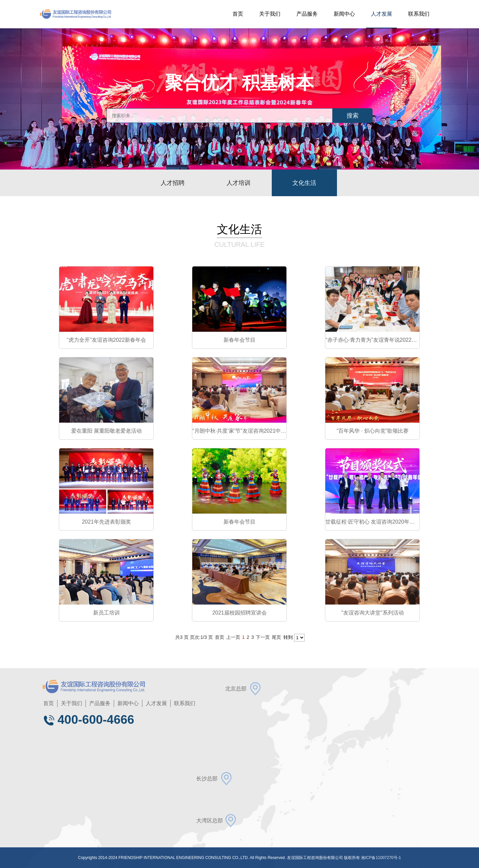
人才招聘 (173, 183)
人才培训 (239, 183)
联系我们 (419, 14)
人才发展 (382, 14)
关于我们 (270, 14)
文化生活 (304, 183)
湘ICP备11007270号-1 (381, 858)
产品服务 (307, 14)
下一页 (263, 637)
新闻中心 (344, 14)
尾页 (276, 637)
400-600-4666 (88, 720)
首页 (238, 14)
